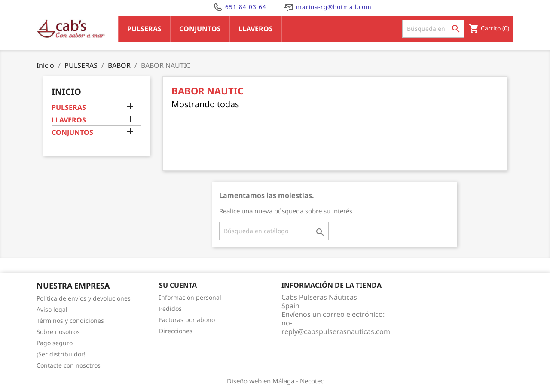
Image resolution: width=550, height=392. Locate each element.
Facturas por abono (187, 320)
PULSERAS (69, 108)
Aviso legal (52, 309)
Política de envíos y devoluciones (84, 298)
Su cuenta (178, 285)
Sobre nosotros (58, 332)
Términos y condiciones (70, 321)
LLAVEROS (69, 120)
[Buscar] (433, 29)
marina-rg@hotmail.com (328, 7)
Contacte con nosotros (69, 365)
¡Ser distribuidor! (61, 354)
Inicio (66, 92)
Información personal (190, 297)
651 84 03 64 (240, 7)
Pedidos (170, 308)
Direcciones (176, 331)
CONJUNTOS (72, 132)
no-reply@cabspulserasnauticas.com (336, 327)
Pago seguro (55, 343)
